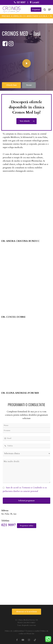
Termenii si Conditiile (32, 488)
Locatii (36, 2)
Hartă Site (31, 634)
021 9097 (21, 2)
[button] (50, 10)
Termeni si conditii (32, 631)
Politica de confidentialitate (14, 631)
